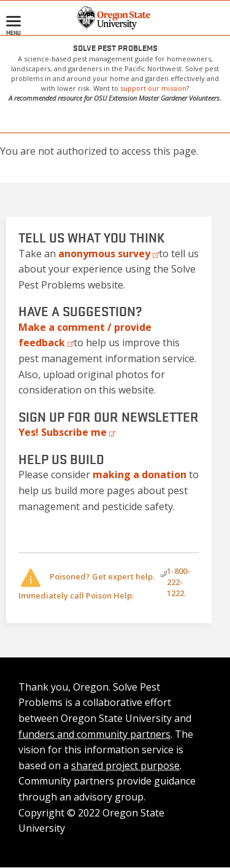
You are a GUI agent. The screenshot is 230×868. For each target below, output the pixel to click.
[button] (115, 17)
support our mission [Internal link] (153, 88)
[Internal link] (140, 475)
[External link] (109, 254)
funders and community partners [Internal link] (94, 734)
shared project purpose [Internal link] (125, 765)
